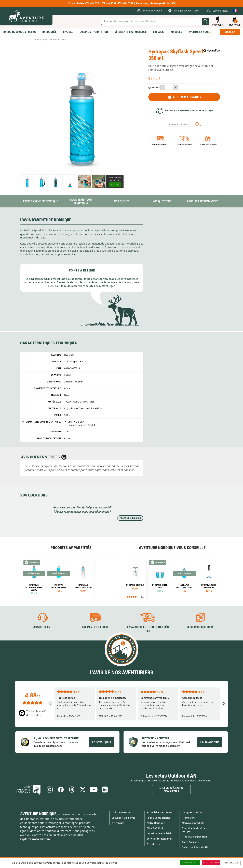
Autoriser (115, 184)
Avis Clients (122, 201)
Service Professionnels (160, 839)
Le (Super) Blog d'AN (123, 818)
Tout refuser (211, 863)
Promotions (189, 818)
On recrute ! (119, 823)
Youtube (94, 790)
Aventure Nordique (38, 814)
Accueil (29, 39)
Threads (72, 790)
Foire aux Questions (158, 818)
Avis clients (153, 844)
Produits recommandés (203, 201)
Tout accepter (190, 863)
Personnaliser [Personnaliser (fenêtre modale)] (231, 863)
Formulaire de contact (160, 812)
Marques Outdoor (192, 812)
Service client (43, 627)
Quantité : (154, 88)
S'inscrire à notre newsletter (171, 789)
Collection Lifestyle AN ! (196, 847)
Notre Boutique (156, 823)
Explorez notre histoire (36, 839)
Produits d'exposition (194, 837)
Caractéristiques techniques (81, 201)
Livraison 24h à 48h (184, 145)
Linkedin (105, 790)
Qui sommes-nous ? (123, 812)
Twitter (83, 790)
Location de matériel (159, 833)
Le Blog (29, 790)
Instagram (49, 790)
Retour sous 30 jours (208, 145)
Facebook (60, 790)
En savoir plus (102, 742)
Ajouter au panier (187, 97)
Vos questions (162, 201)
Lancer (206, 21)
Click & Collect (155, 828)
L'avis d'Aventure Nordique (40, 201)
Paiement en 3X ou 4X (160, 145)
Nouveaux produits (193, 823)
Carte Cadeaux (190, 842)
